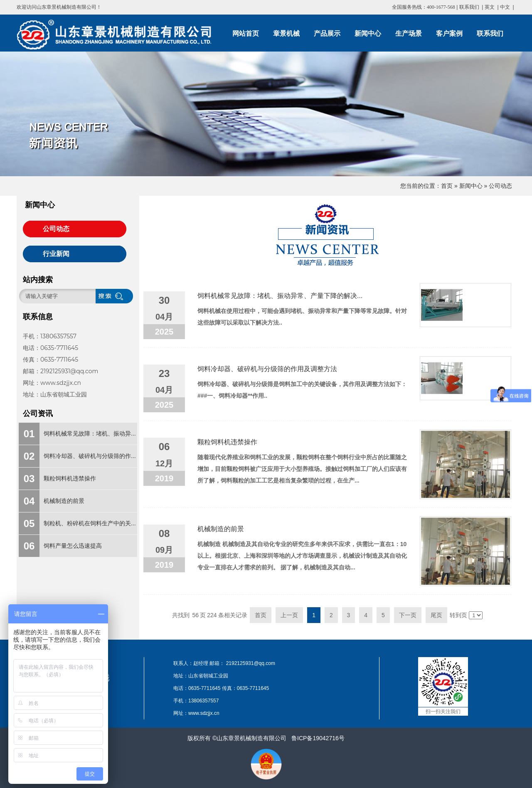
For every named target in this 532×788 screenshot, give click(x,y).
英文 (490, 7)
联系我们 (469, 7)
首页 (447, 186)
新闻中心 (471, 186)
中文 (505, 7)
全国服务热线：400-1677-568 (424, 7)
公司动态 (500, 186)
